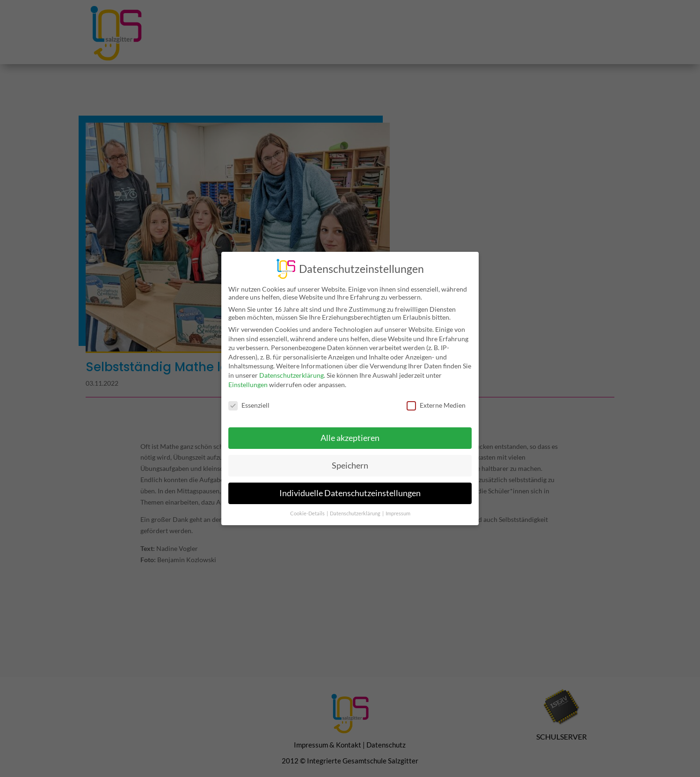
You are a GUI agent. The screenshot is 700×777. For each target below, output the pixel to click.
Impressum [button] (398, 507)
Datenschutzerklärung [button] (356, 507)
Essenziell (249, 399)
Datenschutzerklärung (292, 369)
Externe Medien (436, 399)
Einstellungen (248, 378)
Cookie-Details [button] (308, 507)
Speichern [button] (350, 459)
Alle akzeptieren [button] (350, 431)
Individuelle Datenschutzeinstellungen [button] (350, 487)
